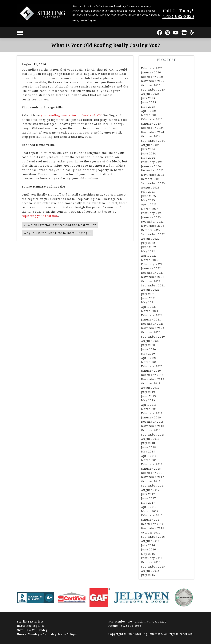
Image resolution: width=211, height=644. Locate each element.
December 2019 (152, 375)
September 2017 (153, 485)
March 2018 (150, 460)
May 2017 (148, 503)
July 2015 (148, 575)
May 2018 (148, 451)
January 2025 (151, 124)
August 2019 (150, 388)
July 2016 (148, 545)
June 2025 (149, 102)
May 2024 (148, 158)
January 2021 (151, 319)
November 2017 (153, 477)
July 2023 (148, 192)
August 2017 (150, 490)
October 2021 (151, 281)
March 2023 (150, 209)
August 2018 (150, 439)
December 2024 (152, 128)
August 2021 (150, 290)
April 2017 (149, 507)
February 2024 (152, 162)
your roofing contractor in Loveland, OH (71, 115)
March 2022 (150, 260)
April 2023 (149, 204)
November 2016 (153, 528)
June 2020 (149, 349)
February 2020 (152, 366)
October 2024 (151, 136)
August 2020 (150, 341)
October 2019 (151, 383)
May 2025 (148, 107)
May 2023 (148, 200)
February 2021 (152, 315)
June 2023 (149, 196)
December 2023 (152, 170)
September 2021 (153, 285)
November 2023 (153, 175)
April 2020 (149, 358)
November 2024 (153, 132)
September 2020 (153, 337)
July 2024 (148, 149)
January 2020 (151, 371)
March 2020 (150, 362)
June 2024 (149, 153)
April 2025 (149, 111)
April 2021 (149, 307)
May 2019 (148, 400)
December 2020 (152, 324)
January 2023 (151, 217)
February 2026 (152, 68)
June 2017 (149, 498)
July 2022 (148, 243)
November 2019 (153, 379)
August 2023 (150, 187)
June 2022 (149, 247)
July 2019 (148, 392)
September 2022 (153, 234)
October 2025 (151, 85)
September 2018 (153, 435)
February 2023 (152, 213)
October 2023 (151, 179)
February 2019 (152, 413)
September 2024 (153, 141)
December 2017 (152, 473)
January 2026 (151, 72)
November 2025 (153, 81)
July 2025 (148, 98)
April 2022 (149, 256)
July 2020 (148, 345)
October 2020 (151, 332)
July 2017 (148, 494)
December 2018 (152, 422)
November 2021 (153, 277)
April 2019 (149, 405)
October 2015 (151, 562)
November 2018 (153, 426)
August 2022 (150, 239)
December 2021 (152, 273)
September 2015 (153, 566)
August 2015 (150, 571)
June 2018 (149, 447)
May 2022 (148, 251)
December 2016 (152, 524)
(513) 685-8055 (178, 16)
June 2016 (149, 549)
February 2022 (152, 264)
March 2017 (150, 511)
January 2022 (151, 268)
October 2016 (151, 532)
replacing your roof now (40, 216)
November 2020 (153, 328)
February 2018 (152, 464)
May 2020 (148, 353)
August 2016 (150, 541)
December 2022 (152, 221)
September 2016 (153, 537)
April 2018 (149, 456)
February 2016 (152, 558)
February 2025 (152, 119)
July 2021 (148, 294)
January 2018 (151, 469)
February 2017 (152, 515)
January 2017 (151, 520)
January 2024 (151, 166)
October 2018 (151, 430)
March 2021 (150, 311)
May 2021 (148, 302)
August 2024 (150, 145)
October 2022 (151, 230)
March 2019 (150, 409)
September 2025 (153, 89)
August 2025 (150, 94)
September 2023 (153, 183)
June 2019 (149, 396)
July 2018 (148, 443)
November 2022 (153, 226)
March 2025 (150, 115)
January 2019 (151, 417)
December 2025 (152, 77)
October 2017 (151, 481)
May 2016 (148, 554)
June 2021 (149, 298)
